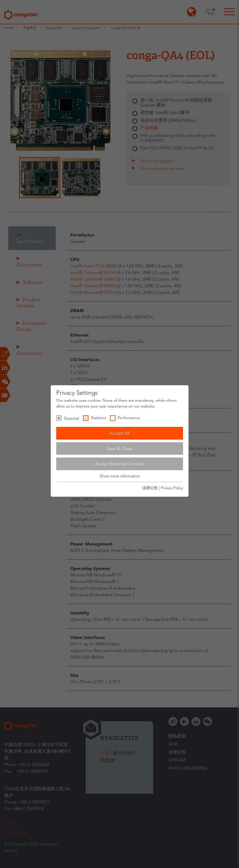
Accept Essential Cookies (120, 464)
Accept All (120, 433)
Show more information (120, 476)
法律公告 (150, 488)
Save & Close (120, 448)
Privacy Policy (172, 488)
